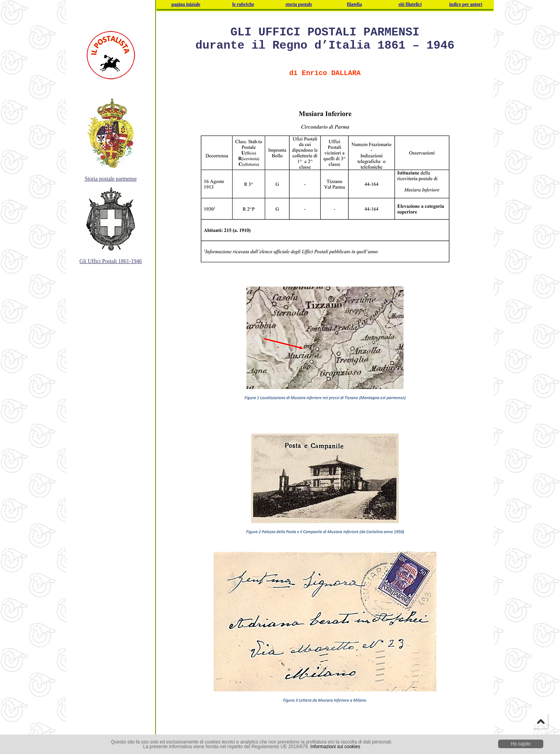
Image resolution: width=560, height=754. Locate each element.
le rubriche (243, 4)
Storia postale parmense (111, 179)
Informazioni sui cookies (335, 747)
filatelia (354, 4)
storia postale (299, 4)
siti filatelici (410, 4)
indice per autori (466, 4)
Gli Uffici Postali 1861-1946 (110, 261)
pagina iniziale (186, 4)
